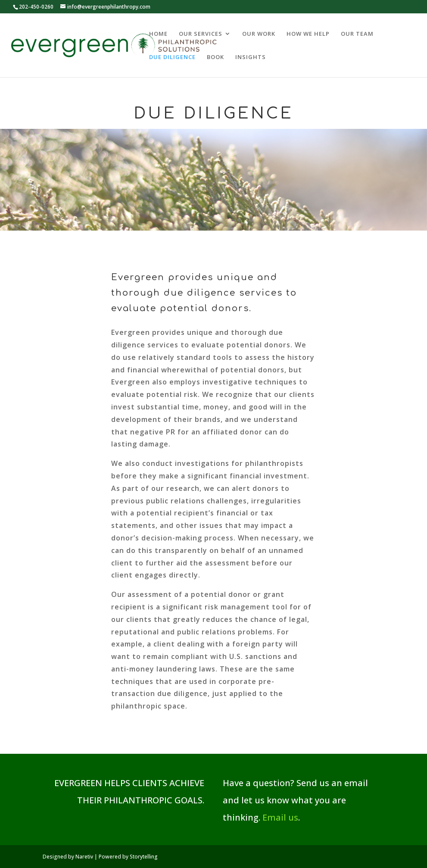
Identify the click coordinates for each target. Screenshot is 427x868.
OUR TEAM (357, 34)
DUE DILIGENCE (172, 57)
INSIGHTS (251, 57)
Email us (280, 817)
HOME (158, 34)
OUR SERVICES (201, 34)
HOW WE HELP (308, 34)
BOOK (215, 57)
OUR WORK (259, 34)
